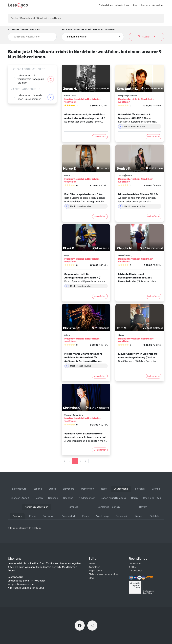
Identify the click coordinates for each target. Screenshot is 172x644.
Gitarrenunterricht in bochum (25, 528)
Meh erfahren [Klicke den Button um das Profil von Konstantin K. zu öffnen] (154, 137)
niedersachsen (87, 498)
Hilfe (134, 5)
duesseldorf (68, 516)
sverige (156, 489)
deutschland (121, 489)
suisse (52, 489)
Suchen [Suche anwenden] (146, 37)
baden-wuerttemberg (113, 498)
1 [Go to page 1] (75, 461)
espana (38, 489)
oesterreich (88, 489)
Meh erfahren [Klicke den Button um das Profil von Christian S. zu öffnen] (100, 376)
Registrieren (95, 571)
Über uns (145, 5)
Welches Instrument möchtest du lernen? (89, 30)
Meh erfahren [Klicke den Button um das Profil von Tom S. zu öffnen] (154, 376)
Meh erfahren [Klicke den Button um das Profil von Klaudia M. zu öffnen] (154, 296)
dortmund (48, 516)
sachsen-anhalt (20, 498)
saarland (68, 498)
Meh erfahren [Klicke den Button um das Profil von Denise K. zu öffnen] (154, 216)
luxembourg (19, 489)
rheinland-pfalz (152, 498)
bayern (143, 507)
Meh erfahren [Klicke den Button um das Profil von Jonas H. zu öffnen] (100, 137)
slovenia (140, 489)
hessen (39, 498)
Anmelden (158, 5)
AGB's (132, 567)
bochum (17, 516)
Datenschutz (136, 571)
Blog (91, 578)
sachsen (53, 498)
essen (86, 516)
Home (92, 563)
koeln (32, 516)
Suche (14, 18)
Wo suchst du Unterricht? (25, 30)
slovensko (69, 489)
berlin (134, 498)
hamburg (73, 507)
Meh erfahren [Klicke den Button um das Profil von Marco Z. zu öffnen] (100, 216)
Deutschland (28, 18)
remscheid (122, 516)
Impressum (135, 563)
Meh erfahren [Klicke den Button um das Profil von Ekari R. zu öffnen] (100, 296)
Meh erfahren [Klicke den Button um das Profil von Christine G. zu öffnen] (100, 450)
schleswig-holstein (109, 507)
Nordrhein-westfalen (49, 18)
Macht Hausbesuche (25, 89)
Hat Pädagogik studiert (28, 69)
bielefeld (155, 516)
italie (104, 489)
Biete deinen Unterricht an (114, 5)
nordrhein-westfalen (37, 507)
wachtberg (102, 516)
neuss (139, 516)
